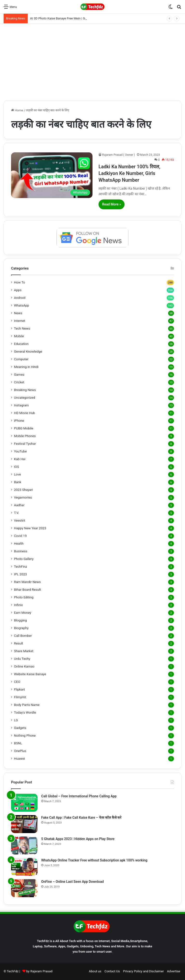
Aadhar (19, 505)
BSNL (18, 743)
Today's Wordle (25, 712)
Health (19, 543)
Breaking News (25, 390)
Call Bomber (23, 636)
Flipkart (20, 689)
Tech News (22, 328)
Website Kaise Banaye (30, 674)
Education (21, 344)
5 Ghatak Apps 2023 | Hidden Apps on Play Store (78, 839)
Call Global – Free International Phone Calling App (79, 796)
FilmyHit (20, 697)
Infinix (18, 605)
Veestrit (20, 520)
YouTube (20, 451)
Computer (21, 359)
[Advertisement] (92, 62)
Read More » (112, 204)
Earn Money (23, 613)
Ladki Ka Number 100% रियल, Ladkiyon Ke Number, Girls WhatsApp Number (129, 173)
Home (17, 110)
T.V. (17, 513)
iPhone (19, 421)
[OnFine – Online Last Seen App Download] (24, 888)
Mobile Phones (25, 436)
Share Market (24, 651)
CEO (17, 682)
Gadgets (20, 728)
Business (21, 551)
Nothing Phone (25, 735)
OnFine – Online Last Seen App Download (73, 882)
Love (17, 474)
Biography (21, 628)
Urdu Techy (22, 659)
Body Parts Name (27, 705)
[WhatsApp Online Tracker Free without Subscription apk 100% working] (24, 867)
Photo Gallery (24, 559)
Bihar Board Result (27, 589)
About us (95, 971)
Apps (18, 290)
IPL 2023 (20, 574)
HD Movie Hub (24, 413)
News (18, 313)
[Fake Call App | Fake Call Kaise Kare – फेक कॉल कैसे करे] (24, 824)
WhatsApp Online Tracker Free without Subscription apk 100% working (94, 860)
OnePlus (20, 751)
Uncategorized (25, 397)
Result (19, 643)
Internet (20, 321)
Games (19, 374)
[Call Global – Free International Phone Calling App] (24, 803)
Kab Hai (20, 459)
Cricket (19, 382)
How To (20, 282)
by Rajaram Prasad (39, 971)
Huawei (19, 758)
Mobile (19, 336)
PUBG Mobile (24, 428)
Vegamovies (23, 497)
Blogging (20, 620)
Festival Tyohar (25, 444)
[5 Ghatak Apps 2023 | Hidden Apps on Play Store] (24, 845)
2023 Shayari (23, 490)
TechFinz (21, 566)
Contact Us (112, 971)
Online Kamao (24, 666)
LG (16, 720)
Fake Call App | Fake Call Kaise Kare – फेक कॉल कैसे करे (81, 818)
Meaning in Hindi (26, 367)
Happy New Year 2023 (30, 528)
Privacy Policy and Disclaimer (143, 971)
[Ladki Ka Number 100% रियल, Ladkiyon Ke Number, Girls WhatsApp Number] (52, 175)
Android (20, 298)
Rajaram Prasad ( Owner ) (119, 155)
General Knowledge (28, 351)
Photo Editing (24, 597)
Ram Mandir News (27, 582)
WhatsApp (22, 305)
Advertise (174, 971)
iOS (17, 467)
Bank (18, 482)
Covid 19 (20, 536)
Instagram (21, 405)
